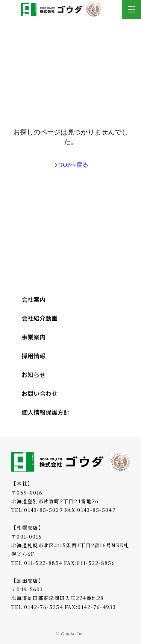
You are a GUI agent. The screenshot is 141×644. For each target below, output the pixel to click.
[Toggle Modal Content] (132, 9)
